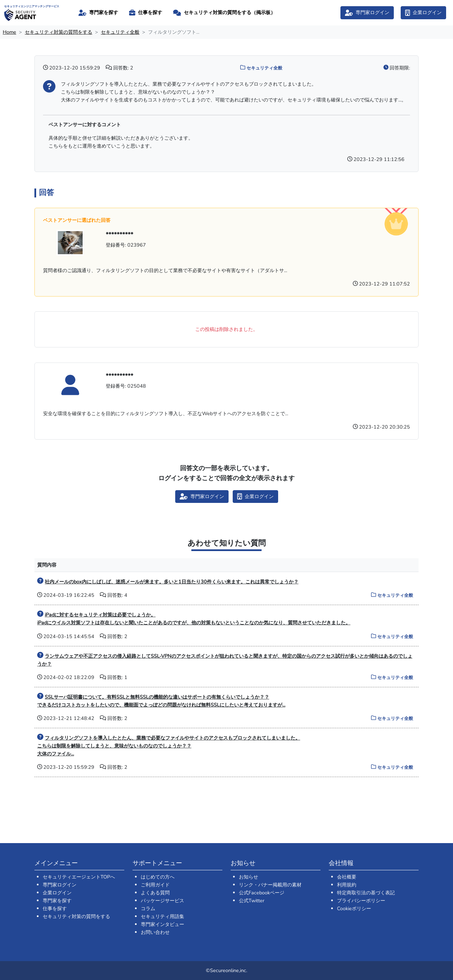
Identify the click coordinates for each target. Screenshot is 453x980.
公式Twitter (252, 901)
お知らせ (249, 877)
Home (9, 32)
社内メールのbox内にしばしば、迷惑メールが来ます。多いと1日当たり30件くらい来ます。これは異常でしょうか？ (172, 582)
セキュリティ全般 (120, 32)
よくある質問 (155, 893)
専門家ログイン (60, 885)
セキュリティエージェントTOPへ (79, 877)
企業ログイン (57, 893)
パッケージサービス (162, 901)
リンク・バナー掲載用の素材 (270, 885)
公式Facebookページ (262, 893)
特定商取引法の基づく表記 (366, 893)
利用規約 (347, 885)
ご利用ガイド (155, 885)
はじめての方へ (158, 877)
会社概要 (347, 877)
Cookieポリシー (354, 908)
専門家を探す (57, 901)
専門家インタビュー (162, 924)
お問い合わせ (155, 932)
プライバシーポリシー (361, 901)
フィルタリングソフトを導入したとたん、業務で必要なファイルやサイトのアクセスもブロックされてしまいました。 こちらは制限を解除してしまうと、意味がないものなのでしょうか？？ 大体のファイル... (169, 746)
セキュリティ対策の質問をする (59, 32)
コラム (148, 908)
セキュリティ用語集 (162, 916)
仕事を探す (55, 908)
